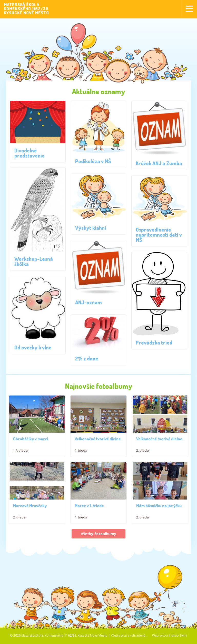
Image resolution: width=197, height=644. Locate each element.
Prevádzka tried (154, 342)
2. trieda (142, 451)
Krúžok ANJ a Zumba (159, 163)
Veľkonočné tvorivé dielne (98, 440)
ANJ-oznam (88, 302)
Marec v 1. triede (89, 507)
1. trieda (81, 451)
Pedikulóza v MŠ (93, 161)
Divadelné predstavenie (29, 153)
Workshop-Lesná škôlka (34, 261)
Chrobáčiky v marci (31, 439)
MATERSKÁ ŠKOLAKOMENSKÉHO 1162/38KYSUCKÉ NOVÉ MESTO (26, 9)
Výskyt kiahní (91, 228)
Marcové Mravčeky (30, 507)
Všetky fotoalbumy (98, 535)
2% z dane (87, 358)
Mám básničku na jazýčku (159, 507)
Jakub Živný (179, 637)
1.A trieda (20, 451)
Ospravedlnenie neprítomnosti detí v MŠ (159, 235)
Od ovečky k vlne (33, 347)
